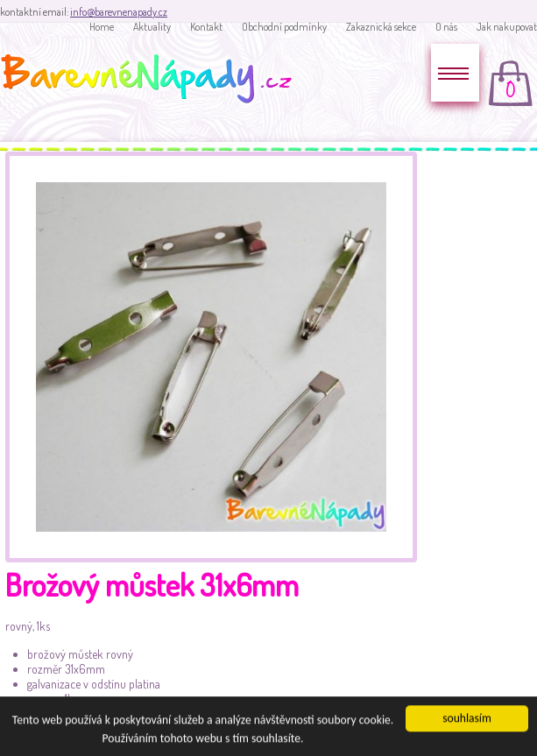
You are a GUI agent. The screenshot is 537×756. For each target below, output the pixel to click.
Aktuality (152, 27)
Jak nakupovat (507, 27)
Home (102, 27)
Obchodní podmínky (284, 27)
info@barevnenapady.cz (119, 12)
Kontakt (206, 27)
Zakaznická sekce (381, 27)
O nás (446, 27)
